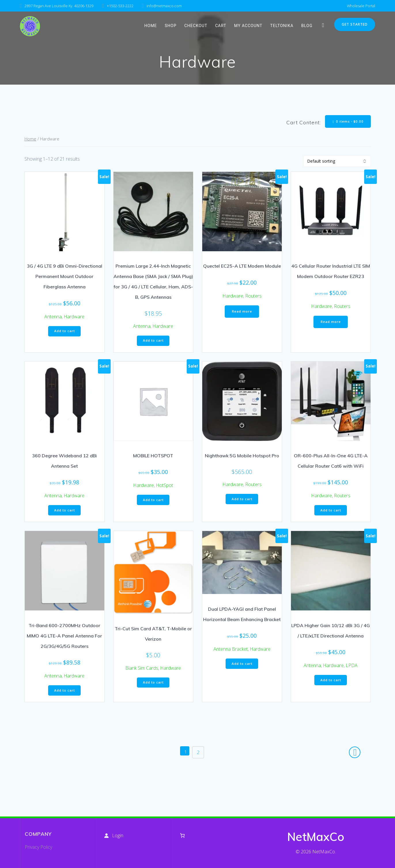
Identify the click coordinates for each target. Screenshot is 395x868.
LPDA (352, 668)
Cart (221, 26)
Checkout (196, 26)
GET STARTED (355, 24)
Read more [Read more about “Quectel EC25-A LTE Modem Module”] (242, 313)
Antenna (53, 317)
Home (30, 140)
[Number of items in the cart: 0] (182, 835)
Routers (253, 296)
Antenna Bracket (231, 651)
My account (248, 26)
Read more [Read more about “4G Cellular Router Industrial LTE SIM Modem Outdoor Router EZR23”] (331, 323)
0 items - (347, 122)
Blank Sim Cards (142, 670)
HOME (151, 26)
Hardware (74, 317)
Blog (307, 26)
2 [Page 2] (200, 756)
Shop (171, 26)
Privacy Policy (38, 847)
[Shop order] (337, 162)
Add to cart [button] (64, 332)
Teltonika (282, 26)
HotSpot (165, 487)
